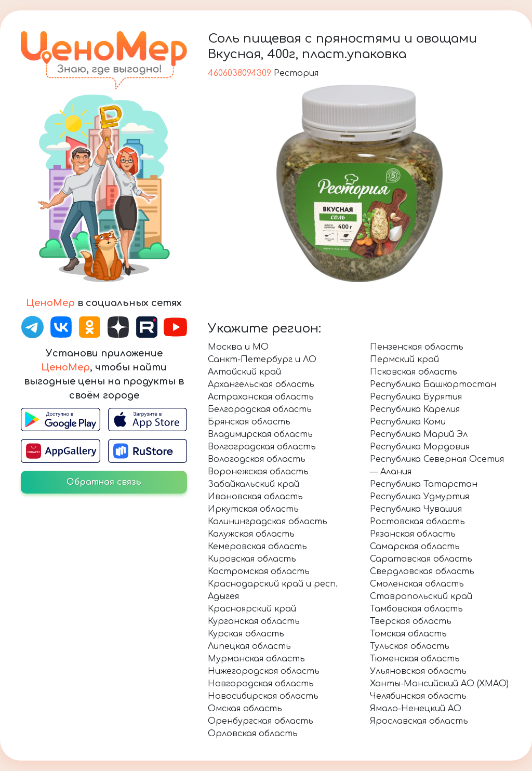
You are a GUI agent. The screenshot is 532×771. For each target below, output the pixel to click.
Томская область (408, 634)
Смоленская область (417, 584)
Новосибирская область (263, 696)
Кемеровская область (257, 547)
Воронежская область (258, 472)
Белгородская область (260, 409)
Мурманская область (256, 659)
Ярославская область (419, 721)
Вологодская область (257, 459)
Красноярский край (252, 609)
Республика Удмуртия (420, 497)
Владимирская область (260, 434)
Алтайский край (244, 372)
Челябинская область (418, 696)
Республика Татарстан (424, 484)
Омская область (245, 709)
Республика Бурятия (416, 397)
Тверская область (411, 621)
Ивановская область (255, 497)
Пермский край (404, 360)
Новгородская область (261, 684)
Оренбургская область (261, 721)
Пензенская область (417, 347)
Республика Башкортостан (433, 384)
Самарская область (415, 547)
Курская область (246, 634)
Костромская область (259, 571)
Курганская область (254, 621)
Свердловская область (422, 571)
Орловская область (253, 734)
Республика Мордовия (420, 447)
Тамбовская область (416, 609)
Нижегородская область (264, 671)
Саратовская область (421, 559)
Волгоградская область (262, 447)
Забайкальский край (254, 484)
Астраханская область (261, 397)
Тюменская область (415, 659)
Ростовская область (417, 522)
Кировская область (252, 559)
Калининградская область (268, 522)
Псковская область (414, 372)
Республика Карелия (415, 409)
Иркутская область (253, 509)
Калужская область (251, 534)
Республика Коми (408, 422)
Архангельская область (261, 384)
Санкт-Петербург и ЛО (262, 360)
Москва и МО (238, 347)
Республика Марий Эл (419, 434)
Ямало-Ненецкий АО (416, 709)
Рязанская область (413, 534)
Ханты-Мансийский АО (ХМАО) (439, 684)
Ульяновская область (418, 671)
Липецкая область (249, 646)
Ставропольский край (421, 596)
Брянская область (249, 422)
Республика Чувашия (416, 509)
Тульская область (410, 646)
